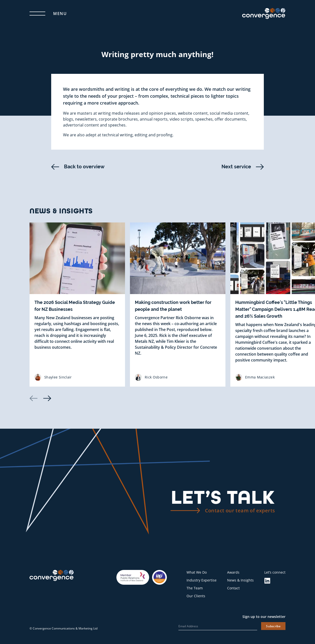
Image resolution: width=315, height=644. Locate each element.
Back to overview (78, 167)
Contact (233, 588)
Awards (233, 572)
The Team (195, 588)
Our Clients (196, 596)
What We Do (197, 572)
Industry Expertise (202, 580)
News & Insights (240, 580)
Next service (243, 167)
